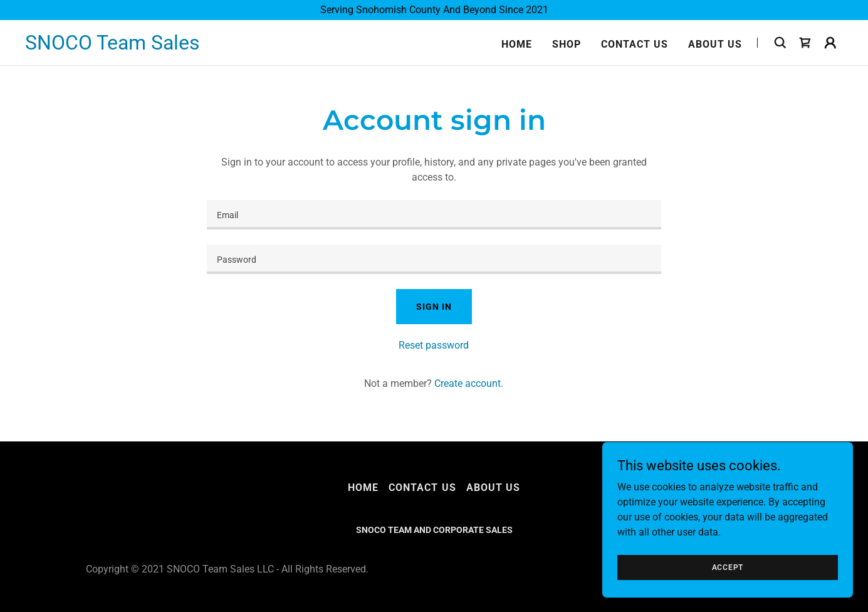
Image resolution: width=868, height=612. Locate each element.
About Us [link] (715, 44)
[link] (112, 46)
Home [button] (363, 488)
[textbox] (434, 215)
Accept (728, 567)
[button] (830, 43)
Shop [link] (567, 44)
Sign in (434, 307)
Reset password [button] (434, 345)
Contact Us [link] (635, 44)
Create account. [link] (469, 383)
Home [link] (517, 44)
